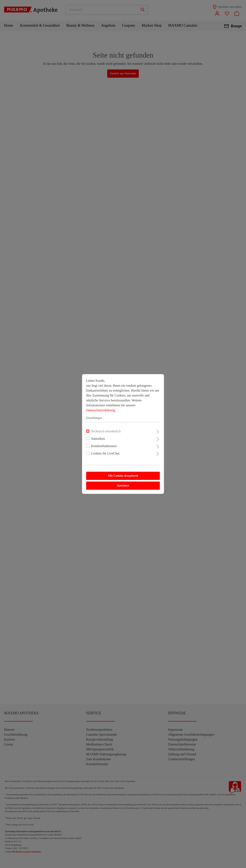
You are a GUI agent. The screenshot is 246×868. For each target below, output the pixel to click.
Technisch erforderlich (106, 431)
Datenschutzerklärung (100, 410)
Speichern (123, 486)
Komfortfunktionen (104, 446)
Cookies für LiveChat (105, 453)
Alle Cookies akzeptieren (123, 476)
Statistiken (98, 439)
